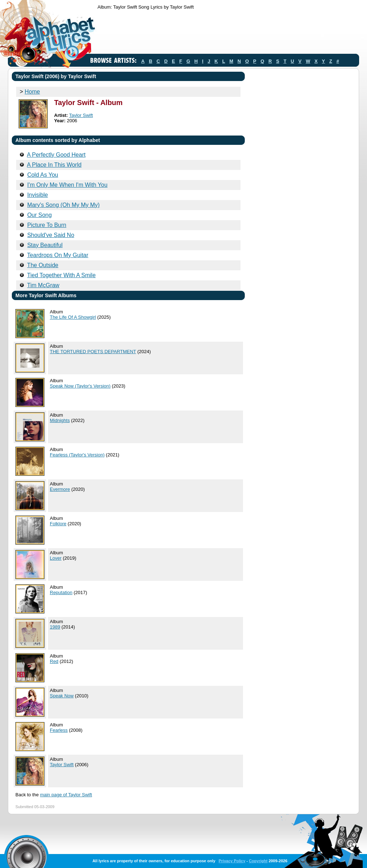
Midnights (60, 420)
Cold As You (43, 175)
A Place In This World (54, 165)
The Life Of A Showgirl (73, 317)
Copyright (258, 861)
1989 (55, 627)
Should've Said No (51, 235)
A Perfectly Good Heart (56, 155)
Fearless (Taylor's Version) (77, 455)
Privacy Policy (232, 861)
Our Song (39, 215)
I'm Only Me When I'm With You (67, 185)
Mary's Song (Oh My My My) (63, 205)
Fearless (59, 730)
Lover (56, 558)
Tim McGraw (43, 285)
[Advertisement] (228, 33)
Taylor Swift (81, 115)
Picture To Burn (47, 225)
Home (32, 92)
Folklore (58, 524)
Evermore (60, 489)
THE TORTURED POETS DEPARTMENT (93, 352)
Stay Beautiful (45, 245)
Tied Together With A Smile (61, 275)
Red (54, 661)
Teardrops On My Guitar (58, 255)
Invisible (38, 195)
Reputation (61, 592)
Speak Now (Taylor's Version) (80, 386)
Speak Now (62, 696)
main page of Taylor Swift (66, 795)
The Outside (43, 265)
